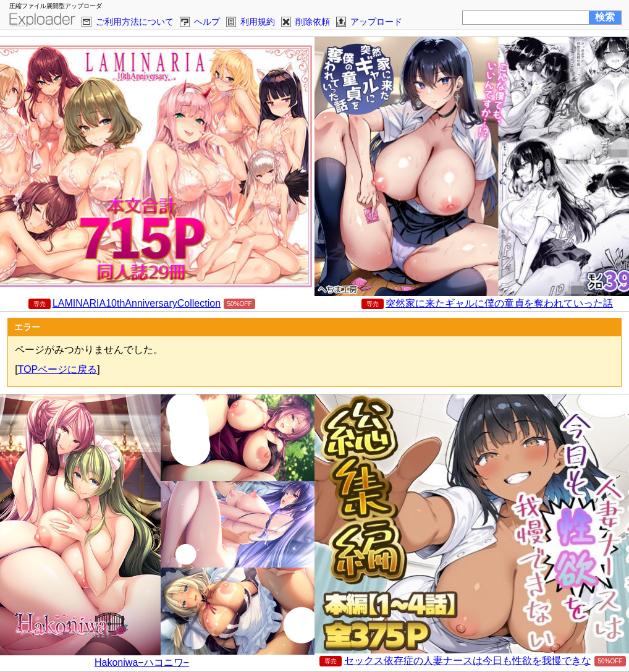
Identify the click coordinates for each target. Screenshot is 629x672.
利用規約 (258, 22)
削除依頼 (313, 22)
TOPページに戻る (58, 369)
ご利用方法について (135, 22)
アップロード (376, 22)
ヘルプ (207, 22)
